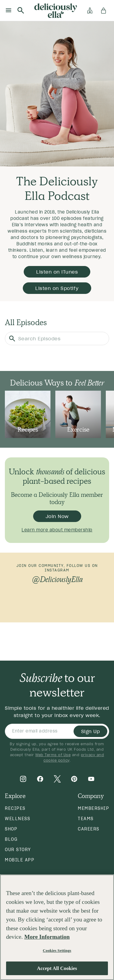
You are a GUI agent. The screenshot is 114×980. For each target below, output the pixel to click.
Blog (11, 839)
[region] (57, 927)
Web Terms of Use (53, 755)
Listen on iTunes (57, 272)
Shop (11, 829)
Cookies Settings (57, 950)
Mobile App (20, 860)
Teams (86, 819)
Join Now (57, 516)
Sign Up (91, 731)
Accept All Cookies (57, 968)
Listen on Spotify (57, 288)
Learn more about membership (57, 530)
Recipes (15, 808)
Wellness (17, 819)
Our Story (18, 850)
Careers (89, 829)
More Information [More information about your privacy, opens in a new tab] (47, 937)
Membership (93, 808)
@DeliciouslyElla (57, 579)
